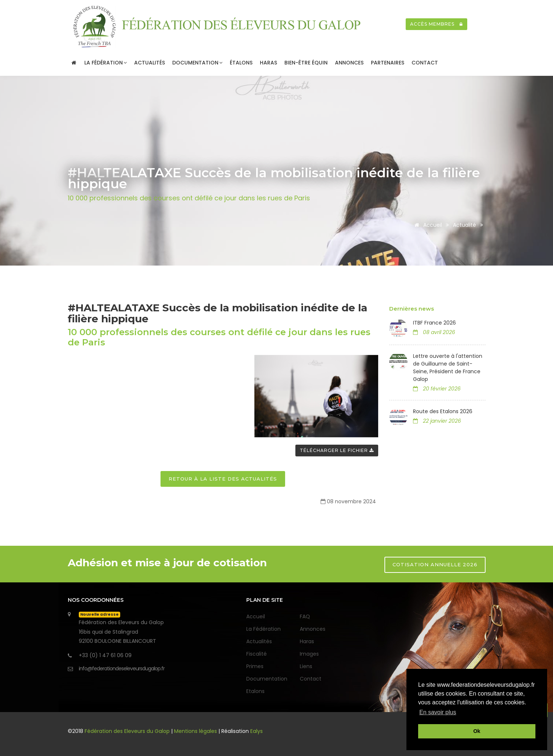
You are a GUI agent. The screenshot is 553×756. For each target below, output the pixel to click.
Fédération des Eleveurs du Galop (128, 731)
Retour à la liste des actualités (223, 479)
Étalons (241, 63)
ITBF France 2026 (434, 323)
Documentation (197, 63)
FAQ (305, 616)
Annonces (349, 63)
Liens (306, 666)
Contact (425, 63)
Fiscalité (257, 654)
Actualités (150, 63)
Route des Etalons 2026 (443, 411)
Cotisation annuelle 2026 (435, 564)
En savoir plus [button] (438, 712)
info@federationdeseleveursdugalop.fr (122, 668)
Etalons (255, 691)
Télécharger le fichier (337, 450)
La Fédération (106, 63)
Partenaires (388, 63)
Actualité (464, 225)
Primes (255, 666)
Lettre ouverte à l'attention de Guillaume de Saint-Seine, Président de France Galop (448, 368)
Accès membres (436, 24)
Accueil (427, 225)
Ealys (257, 731)
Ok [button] (477, 731)
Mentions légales (196, 731)
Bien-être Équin (306, 63)
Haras (268, 63)
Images (309, 654)
